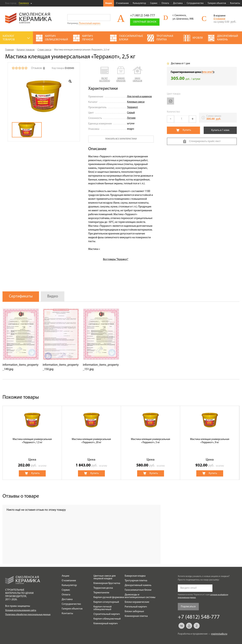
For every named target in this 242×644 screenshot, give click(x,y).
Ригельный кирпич (136, 607)
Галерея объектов (217, 3)
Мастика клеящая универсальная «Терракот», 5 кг (150, 441)
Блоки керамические (137, 602)
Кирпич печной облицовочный (103, 608)
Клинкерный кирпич (106, 624)
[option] (44, 96)
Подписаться (188, 607)
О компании (122, 3)
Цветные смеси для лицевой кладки (105, 577)
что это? (208, 72)
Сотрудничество (195, 3)
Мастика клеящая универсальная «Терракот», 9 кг (210, 441)
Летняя (131, 118)
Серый (131, 113)
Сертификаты (21, 296)
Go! (107, 18)
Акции (109, 3)
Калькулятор (139, 3)
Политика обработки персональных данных (28, 615)
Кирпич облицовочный (107, 619)
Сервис (154, 3)
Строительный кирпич (107, 614)
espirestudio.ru (219, 634)
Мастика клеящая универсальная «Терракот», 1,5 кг (32, 441)
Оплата (165, 3)
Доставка (178, 3)
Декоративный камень (138, 585)
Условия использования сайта (21, 610)
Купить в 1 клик (220, 130)
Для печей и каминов (139, 97)
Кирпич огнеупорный (106, 602)
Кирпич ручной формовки (109, 597)
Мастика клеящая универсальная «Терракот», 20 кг (91, 441)
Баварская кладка (135, 576)
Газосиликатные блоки (138, 590)
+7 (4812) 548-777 (143, 16)
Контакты (235, 3)
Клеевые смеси (136, 102)
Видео (53, 296)
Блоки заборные (134, 611)
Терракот (133, 107)
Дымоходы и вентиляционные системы (140, 596)
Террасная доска (103, 588)
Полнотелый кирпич (90, 23)
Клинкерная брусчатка (107, 583)
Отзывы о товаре (21, 496)
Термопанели (101, 593)
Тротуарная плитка (136, 581)
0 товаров (219, 19)
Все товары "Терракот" (116, 259)
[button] (105, 74)
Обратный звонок (145, 22)
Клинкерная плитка (136, 616)
